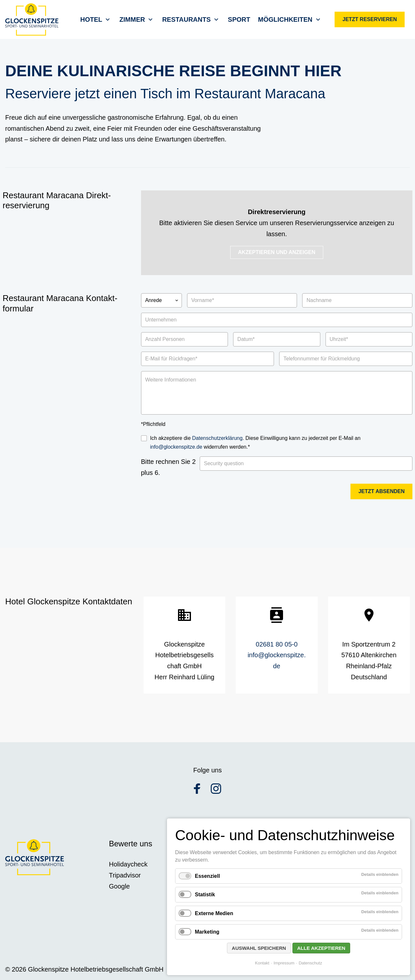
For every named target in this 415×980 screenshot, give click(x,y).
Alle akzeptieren (321, 948)
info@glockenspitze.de (176, 447)
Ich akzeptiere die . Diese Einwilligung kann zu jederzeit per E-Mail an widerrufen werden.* (255, 442)
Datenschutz (310, 963)
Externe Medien (214, 913)
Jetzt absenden (381, 491)
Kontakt (262, 963)
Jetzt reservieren (370, 19)
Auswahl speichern (259, 948)
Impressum (284, 963)
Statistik (205, 895)
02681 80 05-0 (277, 644)
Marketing (207, 932)
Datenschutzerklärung (218, 438)
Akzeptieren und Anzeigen (277, 252)
